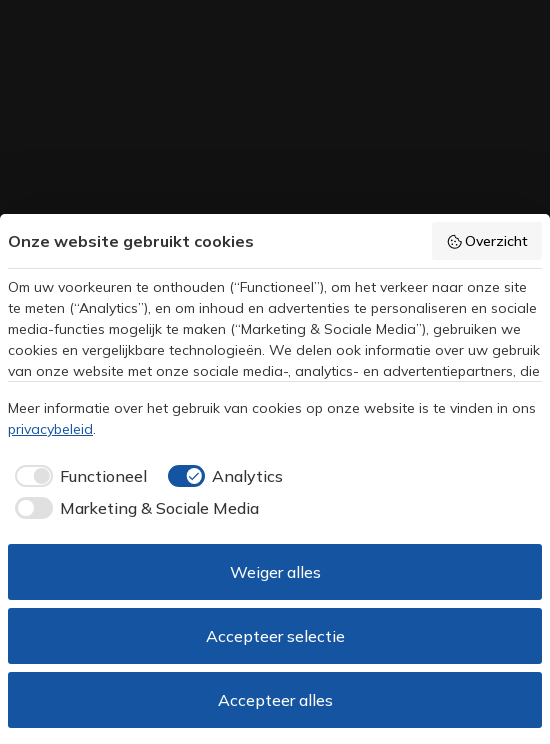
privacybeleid (50, 429)
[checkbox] (77, 476)
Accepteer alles (275, 700)
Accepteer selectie (275, 636)
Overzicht (487, 241)
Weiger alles (275, 572)
